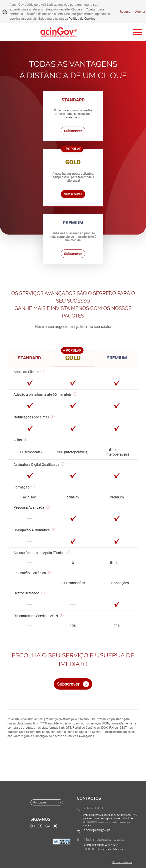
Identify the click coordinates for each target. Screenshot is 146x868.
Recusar (126, 12)
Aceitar (140, 12)
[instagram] (41, 827)
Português (47, 802)
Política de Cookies (82, 19)
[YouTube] (56, 827)
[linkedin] (49, 827)
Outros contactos (122, 862)
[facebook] (34, 827)
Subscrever (73, 131)
